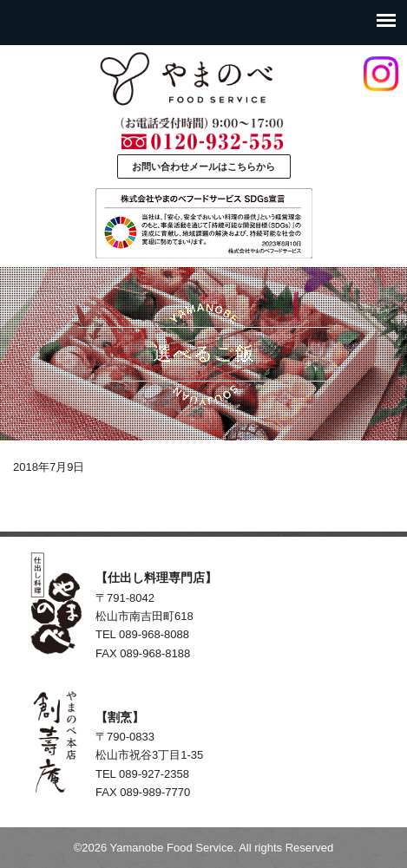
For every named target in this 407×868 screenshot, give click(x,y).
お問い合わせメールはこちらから (203, 166)
